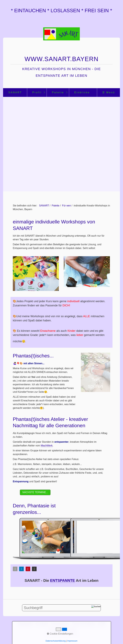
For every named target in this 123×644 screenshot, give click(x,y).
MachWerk (47, 446)
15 (93, 365)
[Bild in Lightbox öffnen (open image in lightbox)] (36, 274)
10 (91, 361)
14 (107, 361)
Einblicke (82, 92)
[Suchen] (96, 608)
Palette (58, 92)
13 (103, 361)
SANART (15, 92)
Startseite (25, 624)
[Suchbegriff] (61, 608)
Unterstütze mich (62, 630)
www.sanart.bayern (61, 59)
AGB (102, 624)
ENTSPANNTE (62, 580)
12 (99, 361)
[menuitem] (15, 93)
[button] (35, 492)
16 (97, 365)
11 (95, 361)
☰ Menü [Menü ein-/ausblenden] (109, 92)
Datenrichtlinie (83, 624)
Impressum (60, 624)
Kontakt (42, 624)
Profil (37, 92)
